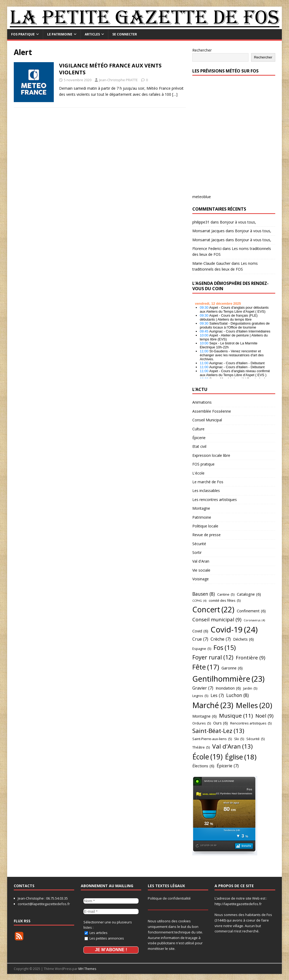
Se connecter (125, 34)
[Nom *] (111, 901)
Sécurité (199, 544)
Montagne (201, 508)
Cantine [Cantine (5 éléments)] (226, 594)
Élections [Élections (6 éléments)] (203, 766)
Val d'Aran (201, 561)
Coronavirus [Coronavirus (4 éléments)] (254, 620)
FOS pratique (23, 34)
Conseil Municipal (207, 420)
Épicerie (199, 438)
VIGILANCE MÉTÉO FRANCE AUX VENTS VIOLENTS (110, 69)
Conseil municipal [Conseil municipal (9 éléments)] (217, 619)
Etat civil (199, 446)
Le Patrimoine (60, 34)
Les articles (96, 932)
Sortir (197, 552)
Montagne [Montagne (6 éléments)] (204, 716)
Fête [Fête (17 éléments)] (206, 667)
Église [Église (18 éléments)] (241, 757)
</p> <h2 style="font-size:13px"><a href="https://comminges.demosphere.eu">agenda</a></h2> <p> (234, 339)
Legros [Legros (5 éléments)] (200, 696)
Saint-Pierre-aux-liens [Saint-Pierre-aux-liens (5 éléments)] (212, 739)
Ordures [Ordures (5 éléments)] (202, 723)
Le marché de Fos (208, 482)
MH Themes (87, 968)
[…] (175, 94)
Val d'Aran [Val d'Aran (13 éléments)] (232, 746)
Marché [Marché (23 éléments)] (213, 705)
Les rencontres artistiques (215, 500)
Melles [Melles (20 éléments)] (254, 705)
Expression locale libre (211, 455)
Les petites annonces (104, 937)
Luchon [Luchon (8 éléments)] (237, 695)
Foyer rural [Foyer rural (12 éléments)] (213, 657)
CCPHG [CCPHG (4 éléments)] (199, 601)
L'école (198, 473)
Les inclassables (206, 491)
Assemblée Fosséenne (212, 411)
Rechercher (202, 50)
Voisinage (201, 579)
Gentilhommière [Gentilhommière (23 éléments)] (228, 679)
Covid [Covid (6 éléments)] (200, 631)
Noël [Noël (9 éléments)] (264, 716)
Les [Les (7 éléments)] (217, 696)
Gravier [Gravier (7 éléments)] (203, 688)
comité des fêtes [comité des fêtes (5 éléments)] (225, 600)
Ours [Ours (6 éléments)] (221, 723)
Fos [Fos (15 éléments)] (225, 648)
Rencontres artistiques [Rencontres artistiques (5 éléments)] (251, 723)
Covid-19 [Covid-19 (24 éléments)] (234, 630)
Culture (198, 429)
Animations (202, 402)
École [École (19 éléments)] (207, 757)
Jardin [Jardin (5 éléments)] (250, 688)
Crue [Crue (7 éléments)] (200, 639)
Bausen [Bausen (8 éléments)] (204, 594)
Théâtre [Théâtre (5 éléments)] (201, 747)
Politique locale (205, 526)
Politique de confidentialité (169, 898)
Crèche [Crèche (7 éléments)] (221, 639)
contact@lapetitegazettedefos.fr (44, 904)
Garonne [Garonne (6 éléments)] (232, 668)
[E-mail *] (111, 911)
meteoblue (202, 197)
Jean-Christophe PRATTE (118, 80)
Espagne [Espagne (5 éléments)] (202, 649)
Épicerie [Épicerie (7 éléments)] (228, 766)
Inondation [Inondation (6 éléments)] (228, 688)
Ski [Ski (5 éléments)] (239, 739)
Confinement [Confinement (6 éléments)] (251, 611)
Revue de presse (206, 535)
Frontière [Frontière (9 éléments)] (250, 658)
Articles (92, 34)
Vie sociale (201, 570)
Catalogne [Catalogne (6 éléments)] (249, 594)
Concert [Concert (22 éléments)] (213, 610)
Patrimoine (202, 517)
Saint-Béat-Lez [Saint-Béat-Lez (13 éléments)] (218, 731)
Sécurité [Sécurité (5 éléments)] (255, 739)
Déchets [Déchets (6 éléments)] (243, 639)
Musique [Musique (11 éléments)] (236, 716)
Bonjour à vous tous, (238, 222)
